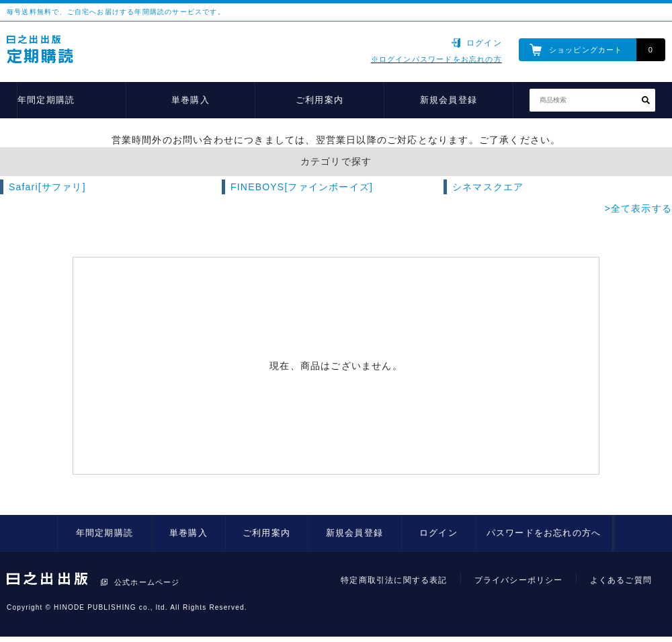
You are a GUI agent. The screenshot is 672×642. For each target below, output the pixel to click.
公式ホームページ (147, 582)
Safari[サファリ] (47, 187)
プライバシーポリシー (519, 580)
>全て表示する (638, 208)
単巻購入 (191, 100)
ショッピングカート (586, 50)
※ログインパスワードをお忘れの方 (436, 59)
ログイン (484, 43)
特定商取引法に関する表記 (394, 580)
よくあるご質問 (621, 580)
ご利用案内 (320, 100)
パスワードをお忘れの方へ (544, 533)
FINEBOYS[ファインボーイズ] (302, 187)
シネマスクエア (488, 187)
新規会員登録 (449, 100)
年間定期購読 (46, 100)
